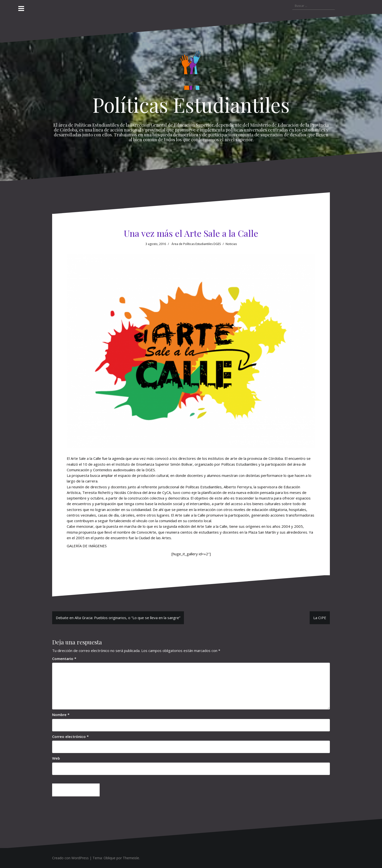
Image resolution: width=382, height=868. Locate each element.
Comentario (64, 659)
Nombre (61, 715)
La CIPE (320, 618)
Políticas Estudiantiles (191, 104)
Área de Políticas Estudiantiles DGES (196, 244)
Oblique (110, 858)
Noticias (231, 244)
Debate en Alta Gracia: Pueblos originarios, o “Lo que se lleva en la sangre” (118, 618)
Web (56, 758)
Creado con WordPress (70, 858)
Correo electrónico (70, 736)
